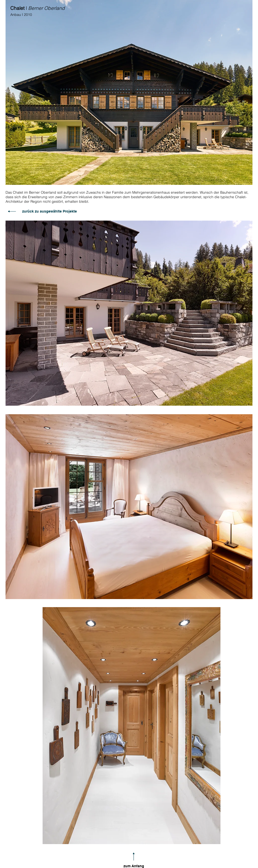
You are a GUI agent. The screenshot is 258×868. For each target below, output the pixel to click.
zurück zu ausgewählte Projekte (50, 211)
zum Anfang (134, 866)
